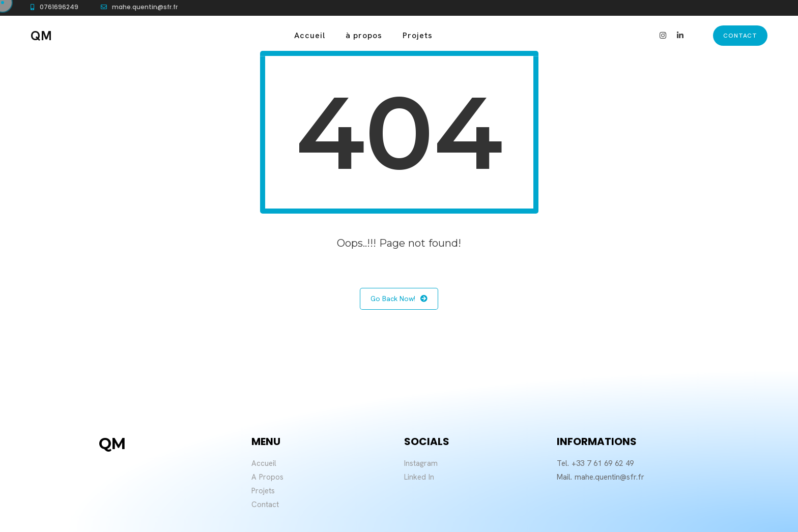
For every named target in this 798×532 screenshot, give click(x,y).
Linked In (419, 477)
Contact (265, 505)
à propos (364, 35)
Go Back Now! (399, 299)
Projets (418, 35)
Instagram (421, 463)
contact (740, 36)
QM (41, 36)
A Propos (267, 477)
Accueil (310, 35)
